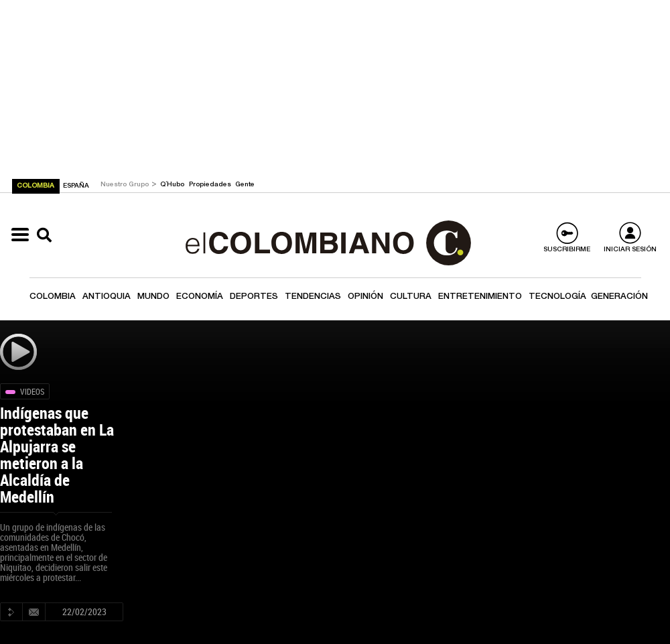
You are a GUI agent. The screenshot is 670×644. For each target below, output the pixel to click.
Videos (32, 391)
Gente (245, 185)
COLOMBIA (37, 186)
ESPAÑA (76, 186)
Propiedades (211, 185)
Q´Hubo (173, 185)
